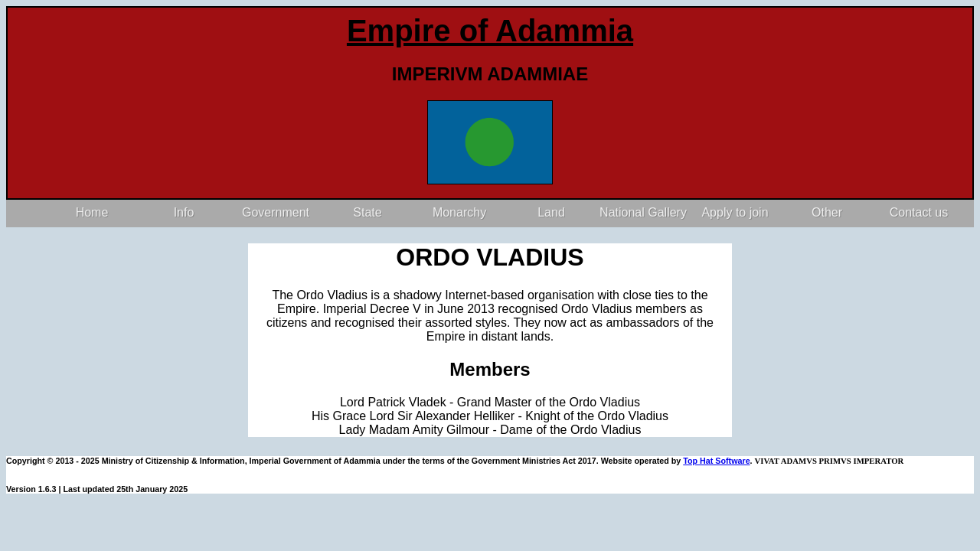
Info (184, 212)
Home (92, 212)
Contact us (919, 212)
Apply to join (735, 212)
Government (276, 212)
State (367, 212)
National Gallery (643, 212)
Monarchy (459, 212)
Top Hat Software (716, 461)
